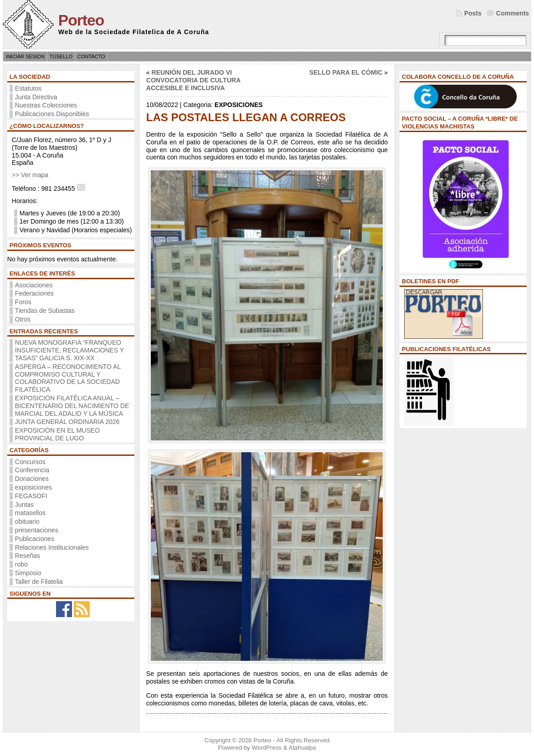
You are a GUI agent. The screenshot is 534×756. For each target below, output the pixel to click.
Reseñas (28, 556)
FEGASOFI (31, 496)
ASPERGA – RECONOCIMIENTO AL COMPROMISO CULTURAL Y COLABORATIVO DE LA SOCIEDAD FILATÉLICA (68, 378)
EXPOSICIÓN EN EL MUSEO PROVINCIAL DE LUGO (57, 434)
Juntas (24, 505)
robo (21, 564)
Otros (23, 319)
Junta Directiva (36, 97)
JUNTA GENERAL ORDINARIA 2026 (67, 422)
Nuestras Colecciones (46, 105)
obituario (27, 521)
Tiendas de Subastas (45, 311)
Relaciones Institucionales (52, 547)
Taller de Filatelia (39, 582)
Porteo (81, 20)
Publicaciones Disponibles (52, 114)
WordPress (267, 748)
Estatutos (28, 88)
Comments (513, 13)
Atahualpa (303, 748)
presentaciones (37, 530)
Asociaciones (34, 285)
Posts (473, 13)
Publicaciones (35, 539)
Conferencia (32, 470)
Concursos (30, 462)
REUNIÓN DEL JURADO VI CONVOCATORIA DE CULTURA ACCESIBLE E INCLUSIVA (193, 80)
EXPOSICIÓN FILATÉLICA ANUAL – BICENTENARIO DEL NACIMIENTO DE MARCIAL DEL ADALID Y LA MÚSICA (72, 406)
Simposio (28, 573)
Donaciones (32, 479)
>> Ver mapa (30, 175)
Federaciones (34, 293)
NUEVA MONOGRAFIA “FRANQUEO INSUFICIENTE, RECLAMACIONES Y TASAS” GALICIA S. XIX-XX (69, 350)
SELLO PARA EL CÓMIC (346, 72)
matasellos (30, 513)
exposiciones (33, 487)
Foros (23, 302)
